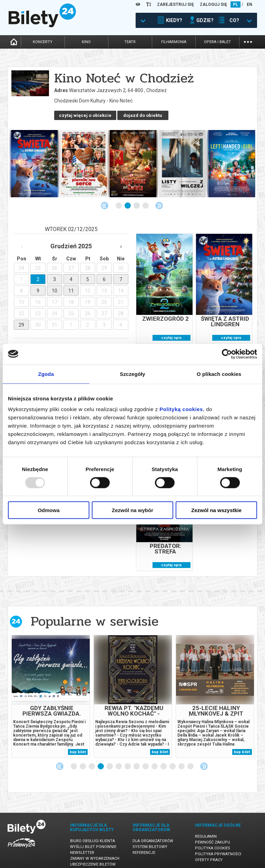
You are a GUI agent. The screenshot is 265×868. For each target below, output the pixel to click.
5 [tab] (110, 760)
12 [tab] (173, 760)
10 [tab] (155, 760)
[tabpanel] (34, 157)
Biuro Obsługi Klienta (92, 834)
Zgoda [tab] (46, 374)
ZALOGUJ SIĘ (213, 4)
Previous (105, 199)
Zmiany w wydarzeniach (95, 852)
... (248, 41)
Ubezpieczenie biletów (93, 857)
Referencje (144, 846)
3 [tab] (137, 199)
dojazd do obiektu (80, 108)
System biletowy (150, 840)
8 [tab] (137, 760)
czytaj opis (171, 331)
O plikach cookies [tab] (219, 374)
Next (159, 199)
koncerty (43, 42)
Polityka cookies (213, 841)
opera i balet (217, 42)
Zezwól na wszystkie (216, 510)
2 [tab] (128, 199)
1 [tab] (119, 199)
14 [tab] (191, 760)
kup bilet (78, 745)
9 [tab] (146, 760)
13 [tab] (182, 760)
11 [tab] (164, 760)
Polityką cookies (181, 409)
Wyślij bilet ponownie (93, 840)
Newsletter (82, 846)
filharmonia (174, 42)
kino (86, 42)
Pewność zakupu (213, 835)
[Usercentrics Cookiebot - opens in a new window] (227, 354)
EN (249, 4)
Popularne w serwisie (95, 614)
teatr (130, 42)
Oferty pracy (209, 853)
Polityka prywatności (218, 847)
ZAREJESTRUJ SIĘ (175, 4)
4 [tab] (146, 199)
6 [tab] (119, 760)
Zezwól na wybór (132, 510)
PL (235, 4)
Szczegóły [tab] (132, 374)
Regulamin (206, 830)
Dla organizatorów (153, 834)
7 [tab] (128, 760)
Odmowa (48, 510)
